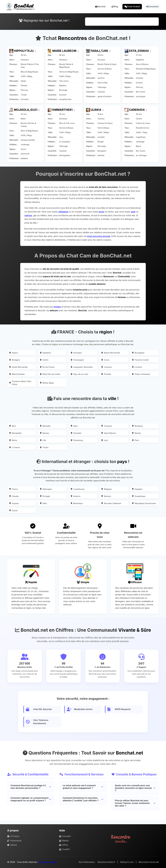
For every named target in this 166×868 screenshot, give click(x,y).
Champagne (77, 360)
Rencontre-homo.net (149, 862)
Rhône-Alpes (47, 383)
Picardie (106, 374)
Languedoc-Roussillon (82, 367)
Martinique (77, 503)
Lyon (105, 440)
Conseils (65, 836)
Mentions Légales (48, 862)
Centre (44, 360)
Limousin (107, 367)
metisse (28, 215)
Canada (14, 496)
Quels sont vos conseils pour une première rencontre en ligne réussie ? (135, 788)
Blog (115, 6)
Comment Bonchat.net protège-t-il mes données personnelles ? (31, 787)
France (14, 489)
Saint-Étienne (109, 433)
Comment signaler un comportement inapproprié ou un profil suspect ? (31, 799)
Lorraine (137, 367)
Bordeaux (138, 426)
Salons (12, 845)
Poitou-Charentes (141, 374)
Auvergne (76, 353)
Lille (43, 440)
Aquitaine (45, 353)
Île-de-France (47, 367)
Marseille (45, 426)
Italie (43, 503)
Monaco (106, 496)
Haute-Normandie (18, 367)
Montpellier (15, 433)
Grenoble (76, 433)
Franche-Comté (140, 360)
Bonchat (100, 6)
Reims (13, 440)
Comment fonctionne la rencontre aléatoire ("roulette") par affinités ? (83, 799)
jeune (101, 212)
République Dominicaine (144, 503)
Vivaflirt (64, 849)
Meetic (64, 841)
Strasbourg (77, 440)
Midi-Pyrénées (17, 374)
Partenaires (14, 841)
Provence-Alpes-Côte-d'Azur (21, 383)
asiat (133, 212)
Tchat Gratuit (132, 6)
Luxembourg (78, 489)
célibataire (63, 212)
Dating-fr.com (127, 862)
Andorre (76, 496)
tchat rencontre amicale (99, 236)
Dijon (74, 426)
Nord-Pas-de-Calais (50, 374)
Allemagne (46, 489)
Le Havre (15, 447)
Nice (13, 426)
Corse (105, 360)
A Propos (13, 836)
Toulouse (107, 426)
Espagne (137, 489)
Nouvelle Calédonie (111, 503)
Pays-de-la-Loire (79, 374)
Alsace (14, 353)
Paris (136, 440)
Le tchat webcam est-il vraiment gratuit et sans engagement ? (83, 787)
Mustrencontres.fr (106, 862)
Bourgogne (138, 353)
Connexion (152, 6)
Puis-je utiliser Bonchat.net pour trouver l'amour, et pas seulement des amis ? (135, 803)
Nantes (136, 433)
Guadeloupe (139, 496)
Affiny (64, 845)
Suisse (13, 510)
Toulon (44, 447)
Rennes (45, 433)
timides (57, 307)
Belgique (106, 489)
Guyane (14, 503)
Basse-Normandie (111, 353)
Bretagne (15, 360)
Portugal (45, 496)
